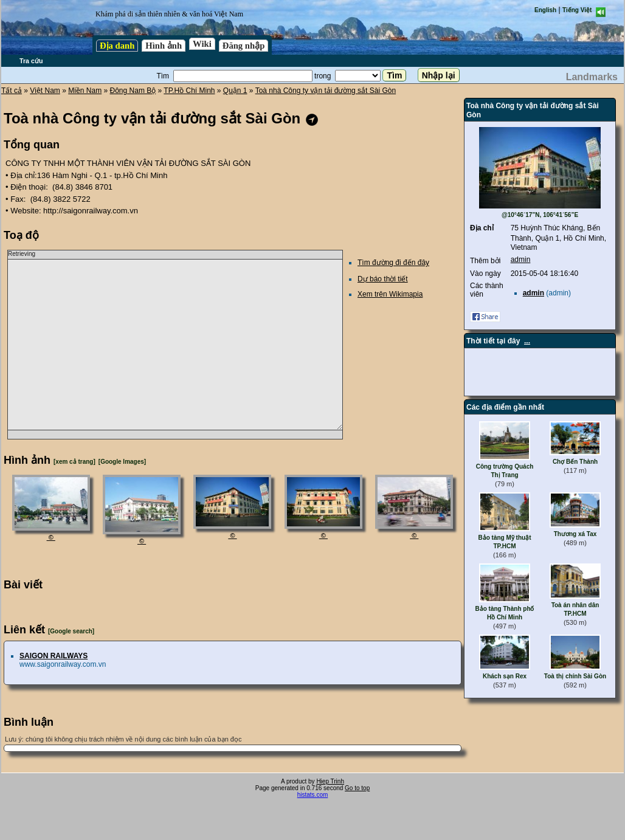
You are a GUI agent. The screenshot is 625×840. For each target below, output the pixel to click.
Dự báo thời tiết (383, 279)
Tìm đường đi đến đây (393, 263)
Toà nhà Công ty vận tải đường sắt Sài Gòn (326, 91)
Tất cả (12, 91)
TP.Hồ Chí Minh (189, 91)
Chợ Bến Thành (575, 462)
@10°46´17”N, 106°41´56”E (540, 215)
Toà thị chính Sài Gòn (575, 676)
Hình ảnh (164, 46)
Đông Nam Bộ (133, 91)
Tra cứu (31, 61)
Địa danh (117, 46)
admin (521, 260)
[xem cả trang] (74, 462)
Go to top (357, 788)
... (527, 341)
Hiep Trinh (330, 781)
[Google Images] (122, 462)
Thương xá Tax (575, 534)
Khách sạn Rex (505, 676)
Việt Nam (45, 91)
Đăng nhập (244, 46)
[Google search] (71, 631)
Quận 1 (235, 91)
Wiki (202, 44)
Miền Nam (85, 91)
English (545, 10)
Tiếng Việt (577, 10)
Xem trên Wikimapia (390, 294)
